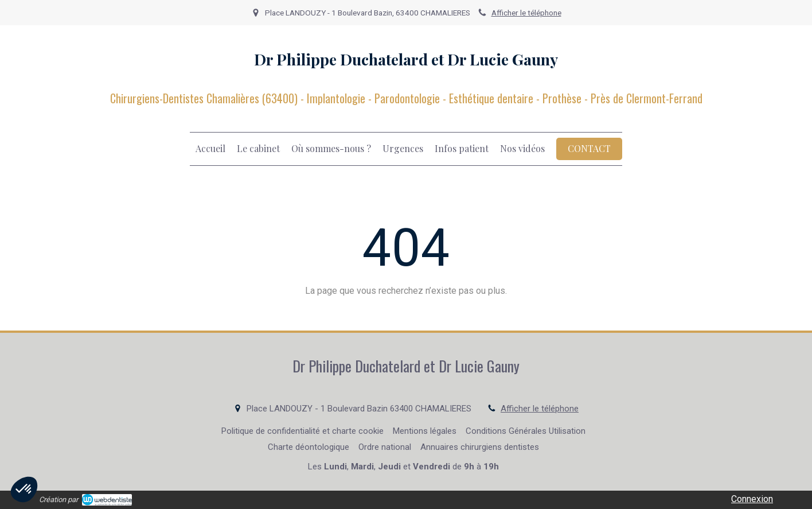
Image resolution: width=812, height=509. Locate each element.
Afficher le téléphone (526, 13)
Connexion (752, 499)
